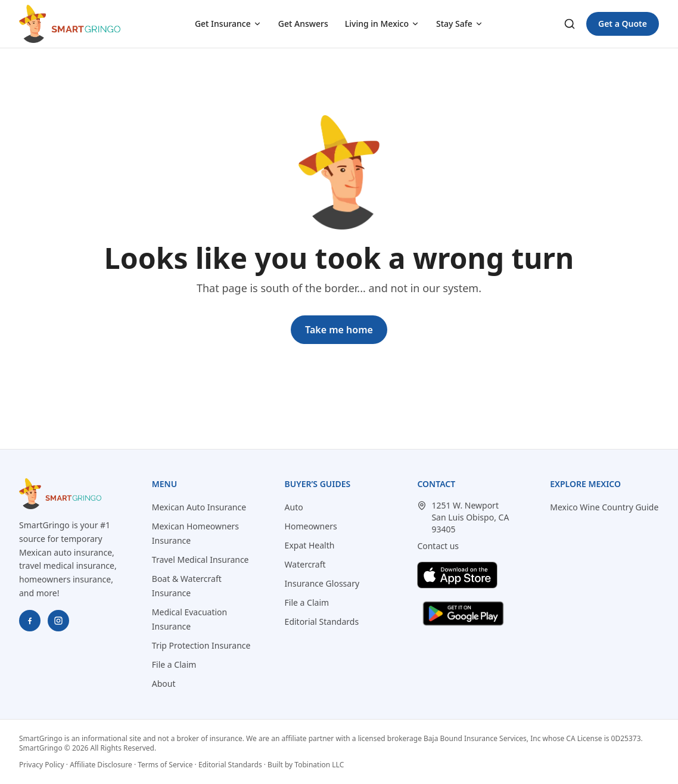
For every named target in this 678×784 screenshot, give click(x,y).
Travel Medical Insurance (200, 560)
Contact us (438, 546)
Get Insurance (228, 24)
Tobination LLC (319, 765)
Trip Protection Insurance (201, 645)
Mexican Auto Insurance (199, 507)
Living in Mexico (382, 24)
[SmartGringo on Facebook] (30, 621)
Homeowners (311, 526)
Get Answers (303, 24)
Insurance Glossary (322, 583)
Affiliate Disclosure (101, 765)
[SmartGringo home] (70, 24)
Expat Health (310, 545)
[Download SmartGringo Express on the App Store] (457, 575)
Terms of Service (165, 765)
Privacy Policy (42, 765)
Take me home (339, 330)
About (164, 684)
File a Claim (174, 664)
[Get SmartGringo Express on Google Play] (463, 613)
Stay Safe (460, 24)
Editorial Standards (322, 622)
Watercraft (305, 564)
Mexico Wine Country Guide (604, 507)
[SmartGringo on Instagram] (58, 621)
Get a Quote (623, 24)
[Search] (570, 24)
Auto (294, 507)
